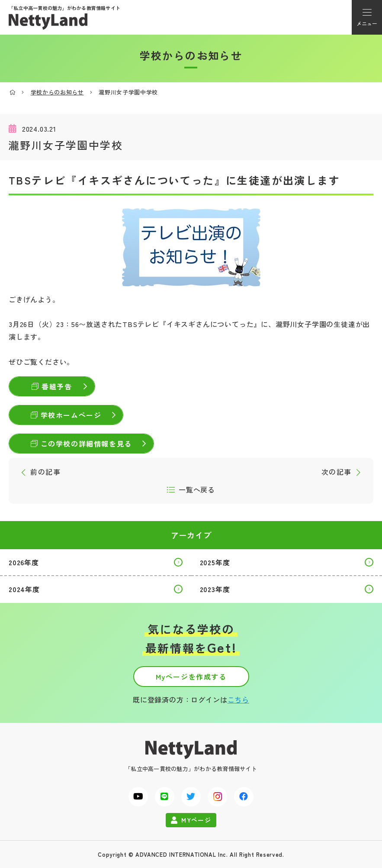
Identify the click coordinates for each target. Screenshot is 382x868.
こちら (238, 700)
